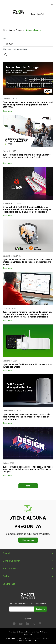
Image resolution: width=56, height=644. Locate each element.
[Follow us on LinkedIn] (27, 624)
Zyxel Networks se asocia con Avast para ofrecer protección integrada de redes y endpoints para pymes (28, 262)
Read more (7, 111)
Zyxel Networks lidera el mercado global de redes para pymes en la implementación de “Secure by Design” (28, 469)
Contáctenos (28, 540)
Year (5, 38)
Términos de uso (23, 638)
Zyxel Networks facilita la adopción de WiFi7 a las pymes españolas (28, 366)
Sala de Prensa (10, 569)
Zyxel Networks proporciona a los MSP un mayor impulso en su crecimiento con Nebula (27, 156)
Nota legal (11, 638)
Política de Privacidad (41, 638)
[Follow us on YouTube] (21, 624)
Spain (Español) (37, 14)
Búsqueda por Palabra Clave (15, 49)
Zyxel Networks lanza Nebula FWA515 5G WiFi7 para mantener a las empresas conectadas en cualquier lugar (26, 417)
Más (28, 486)
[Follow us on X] (34, 624)
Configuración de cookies (28, 640)
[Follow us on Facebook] (14, 624)
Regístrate (40, 609)
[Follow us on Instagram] (40, 624)
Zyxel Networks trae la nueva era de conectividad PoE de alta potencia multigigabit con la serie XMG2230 (28, 105)
